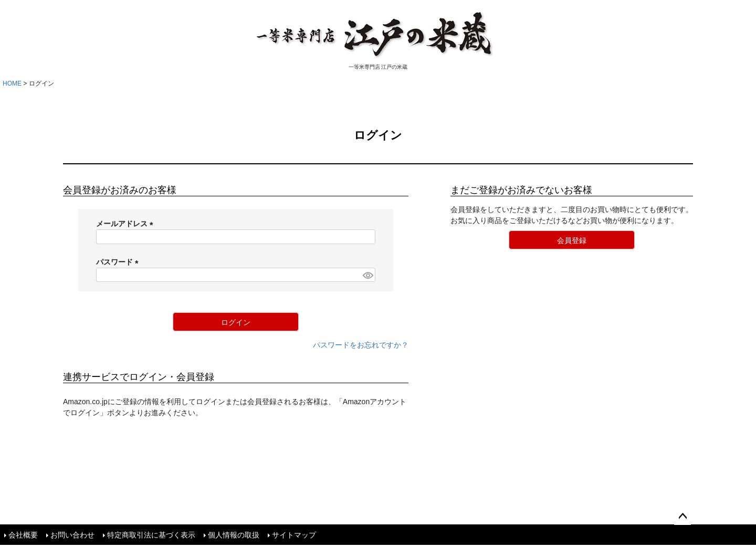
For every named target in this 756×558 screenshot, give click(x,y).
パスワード (119, 262)
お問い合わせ (72, 534)
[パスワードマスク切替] (367, 275)
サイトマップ (294, 534)
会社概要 (23, 534)
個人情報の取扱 (234, 534)
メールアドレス (127, 224)
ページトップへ (682, 517)
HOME (12, 83)
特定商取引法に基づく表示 (151, 534)
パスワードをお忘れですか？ (361, 345)
